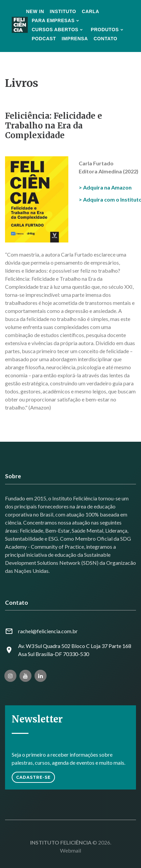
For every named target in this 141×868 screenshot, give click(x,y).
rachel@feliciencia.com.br (48, 631)
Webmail (70, 850)
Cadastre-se (33, 777)
